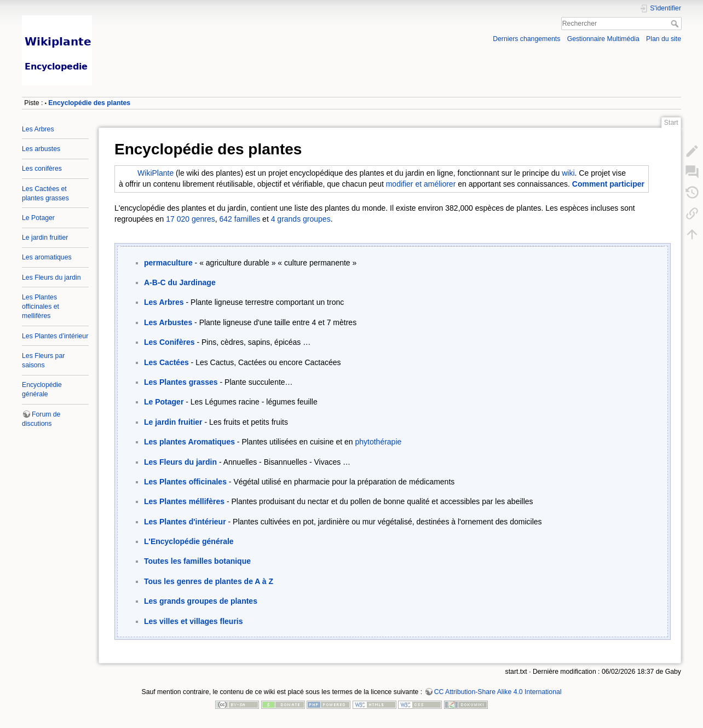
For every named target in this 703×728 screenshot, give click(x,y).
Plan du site (664, 39)
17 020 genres (191, 219)
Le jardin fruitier (45, 238)
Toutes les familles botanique (197, 561)
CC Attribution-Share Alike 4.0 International (498, 692)
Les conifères (42, 169)
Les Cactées (166, 362)
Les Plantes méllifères (184, 501)
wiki (568, 173)
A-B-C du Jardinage (180, 282)
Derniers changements (526, 39)
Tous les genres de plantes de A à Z (209, 581)
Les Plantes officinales (185, 482)
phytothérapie (378, 442)
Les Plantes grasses (181, 382)
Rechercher (676, 24)
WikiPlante (155, 173)
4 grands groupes (301, 219)
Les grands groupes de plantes (201, 601)
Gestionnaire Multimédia (603, 39)
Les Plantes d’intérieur (55, 336)
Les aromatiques (47, 257)
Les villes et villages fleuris (194, 621)
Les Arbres (38, 129)
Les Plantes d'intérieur (185, 522)
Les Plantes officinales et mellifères (41, 307)
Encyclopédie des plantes (89, 103)
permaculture (168, 263)
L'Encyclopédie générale (189, 541)
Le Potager (38, 218)
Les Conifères (169, 342)
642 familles (240, 219)
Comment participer (608, 184)
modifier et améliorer (421, 184)
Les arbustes (41, 149)
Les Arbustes (168, 322)
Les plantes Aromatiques (189, 442)
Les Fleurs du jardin (51, 278)
